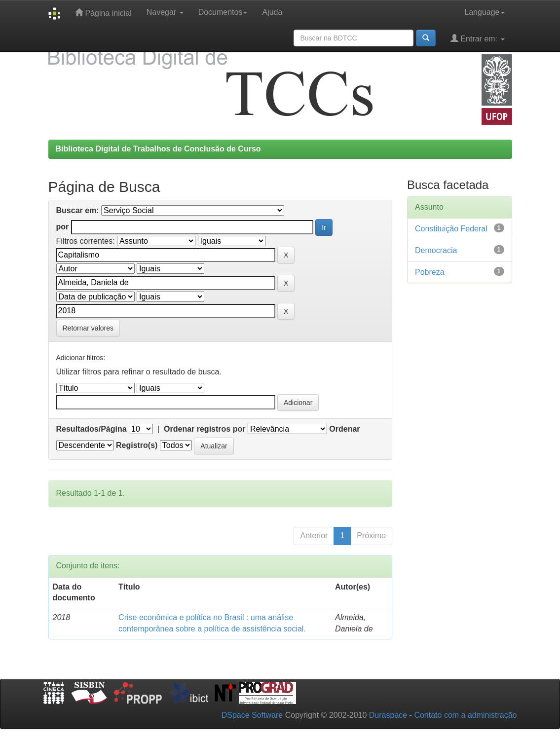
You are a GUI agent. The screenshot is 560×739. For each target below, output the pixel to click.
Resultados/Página (92, 429)
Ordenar (344, 429)
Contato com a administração (465, 715)
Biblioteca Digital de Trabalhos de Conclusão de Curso (158, 149)
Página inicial (103, 13)
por (63, 227)
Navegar (165, 12)
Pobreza (430, 272)
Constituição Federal (451, 229)
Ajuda (272, 12)
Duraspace (388, 715)
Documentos (223, 12)
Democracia (436, 250)
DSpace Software (252, 715)
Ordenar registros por (205, 429)
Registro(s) (137, 445)
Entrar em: (478, 38)
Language (484, 12)
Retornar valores (88, 328)
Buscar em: (78, 210)
